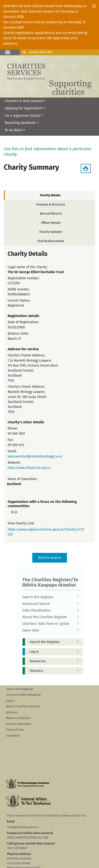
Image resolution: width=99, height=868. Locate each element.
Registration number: (23, 278)
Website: (14, 463)
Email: (12, 451)
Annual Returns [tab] (51, 213)
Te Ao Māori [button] (14, 130)
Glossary (56, 671)
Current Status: (19, 301)
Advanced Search (50, 604)
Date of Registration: (23, 322)
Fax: (10, 440)
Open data (50, 630)
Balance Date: (18, 334)
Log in (56, 652)
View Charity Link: (21, 523)
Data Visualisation (50, 610)
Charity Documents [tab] (51, 241)
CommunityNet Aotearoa (23, 695)
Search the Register (50, 597)
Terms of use (15, 730)
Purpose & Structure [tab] (51, 204)
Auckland (14, 484)
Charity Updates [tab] (51, 232)
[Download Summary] (86, 168)
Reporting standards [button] (20, 123)
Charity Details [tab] (50, 195)
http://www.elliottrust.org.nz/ (29, 468)
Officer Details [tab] (51, 223)
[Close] (94, 6)
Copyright (13, 735)
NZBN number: (19, 289)
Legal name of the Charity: (28, 267)
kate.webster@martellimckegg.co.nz (35, 456)
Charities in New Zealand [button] (24, 101)
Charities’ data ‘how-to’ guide (50, 624)
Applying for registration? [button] (24, 108)
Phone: (13, 428)
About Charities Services (23, 706)
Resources (56, 661)
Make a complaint (18, 718)
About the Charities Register (50, 617)
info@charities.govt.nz (23, 827)
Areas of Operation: (22, 479)
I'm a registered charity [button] (22, 116)
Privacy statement (19, 724)
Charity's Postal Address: (26, 355)
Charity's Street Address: (26, 387)
